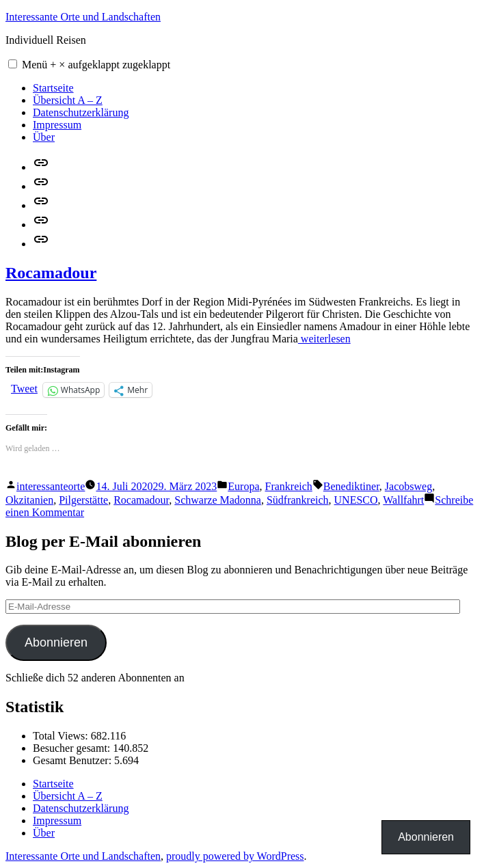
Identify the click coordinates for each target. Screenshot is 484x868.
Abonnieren (56, 642)
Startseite (53, 88)
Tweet (24, 389)
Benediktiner (351, 486)
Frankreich (289, 486)
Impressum (57, 125)
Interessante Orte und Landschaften (83, 17)
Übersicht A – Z (68, 100)
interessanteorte (51, 486)
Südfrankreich (298, 500)
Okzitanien (29, 500)
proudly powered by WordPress (235, 856)
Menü (96, 65)
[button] (13, 64)
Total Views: (62, 736)
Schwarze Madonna (218, 500)
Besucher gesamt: (73, 748)
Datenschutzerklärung (81, 112)
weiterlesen (324, 339)
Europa (243, 486)
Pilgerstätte (83, 500)
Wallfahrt (403, 500)
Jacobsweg (408, 486)
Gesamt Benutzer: (73, 760)
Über (44, 137)
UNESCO (356, 500)
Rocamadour (51, 273)
